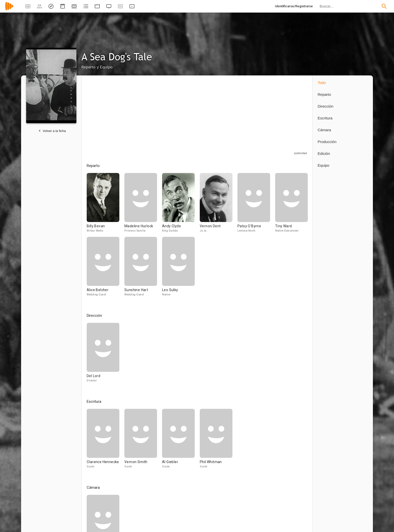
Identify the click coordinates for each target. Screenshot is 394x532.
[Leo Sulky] (178, 269)
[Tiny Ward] (291, 205)
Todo (322, 83)
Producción (327, 142)
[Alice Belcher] (106, 269)
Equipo (324, 165)
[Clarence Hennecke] (106, 441)
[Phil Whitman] (216, 441)
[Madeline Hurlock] (143, 205)
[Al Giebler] (181, 441)
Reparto (324, 94)
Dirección (326, 106)
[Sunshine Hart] (143, 269)
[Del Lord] (103, 355)
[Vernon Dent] (219, 205)
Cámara (324, 130)
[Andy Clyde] (181, 205)
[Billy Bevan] (106, 205)
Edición (324, 153)
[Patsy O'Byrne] (256, 205)
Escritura (325, 118)
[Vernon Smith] (143, 441)
